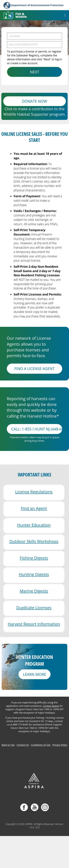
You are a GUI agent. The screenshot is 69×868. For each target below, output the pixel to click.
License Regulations (34, 492)
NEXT (34, 72)
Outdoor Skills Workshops (34, 541)
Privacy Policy (60, 745)
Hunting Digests (34, 574)
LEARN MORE (34, 674)
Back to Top (8, 745)
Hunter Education (34, 525)
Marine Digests (34, 591)
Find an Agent (34, 508)
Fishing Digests (34, 558)
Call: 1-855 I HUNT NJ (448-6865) (37, 429)
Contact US (23, 745)
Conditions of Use (41, 745)
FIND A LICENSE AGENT (34, 368)
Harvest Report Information (34, 624)
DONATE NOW (34, 101)
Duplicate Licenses (34, 607)
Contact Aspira (51, 706)
